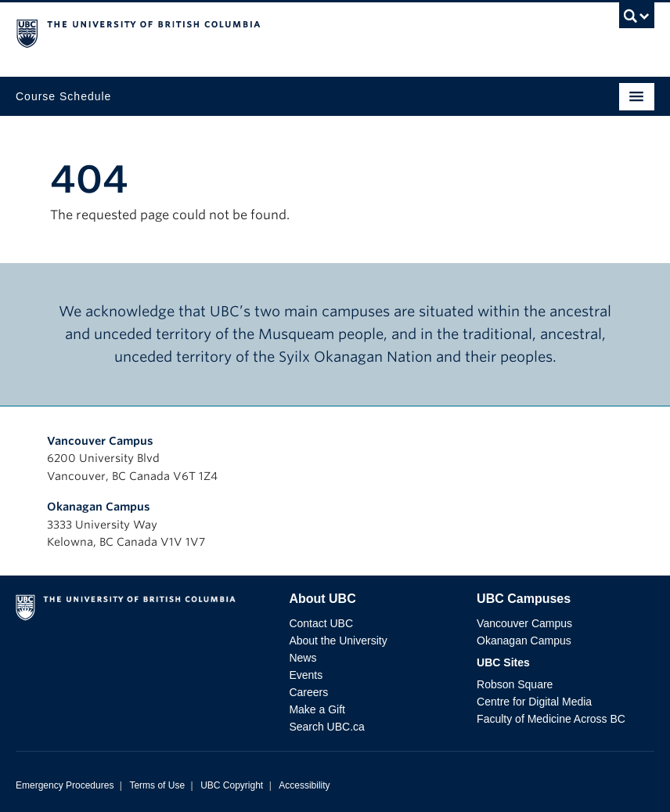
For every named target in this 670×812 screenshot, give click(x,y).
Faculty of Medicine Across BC (551, 719)
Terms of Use (157, 785)
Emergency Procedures (65, 785)
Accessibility (304, 785)
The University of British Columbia (239, 32)
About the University (338, 641)
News (303, 658)
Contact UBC (321, 623)
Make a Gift (317, 709)
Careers (308, 692)
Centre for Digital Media (534, 702)
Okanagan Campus (99, 507)
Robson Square (515, 684)
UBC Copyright (232, 785)
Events (306, 675)
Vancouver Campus (100, 441)
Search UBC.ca (326, 727)
